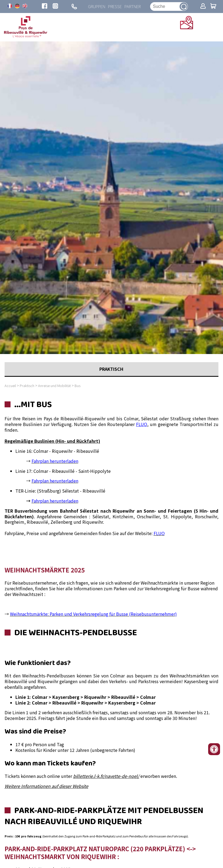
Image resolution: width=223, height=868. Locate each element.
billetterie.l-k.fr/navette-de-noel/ (106, 776)
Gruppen (97, 6)
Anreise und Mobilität (55, 386)
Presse (115, 6)
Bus (77, 386)
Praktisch (27, 386)
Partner (133, 6)
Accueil (10, 386)
